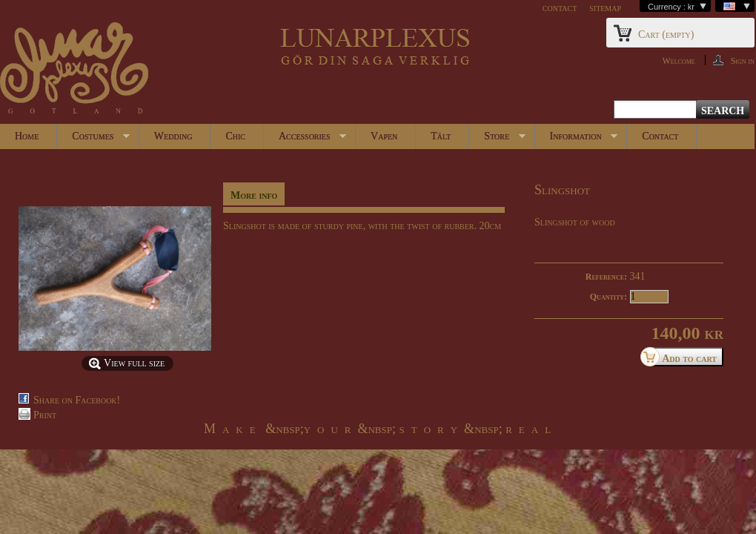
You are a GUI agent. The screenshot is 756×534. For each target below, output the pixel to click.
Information (577, 140)
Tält (441, 136)
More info (254, 195)
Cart (666, 34)
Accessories (305, 140)
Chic (235, 136)
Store (497, 140)
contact (560, 8)
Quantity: (609, 297)
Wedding (173, 136)
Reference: (606, 277)
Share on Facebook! (77, 400)
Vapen (384, 136)
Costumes (93, 140)
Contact (660, 136)
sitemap (605, 8)
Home (27, 136)
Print (45, 415)
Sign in (743, 60)
